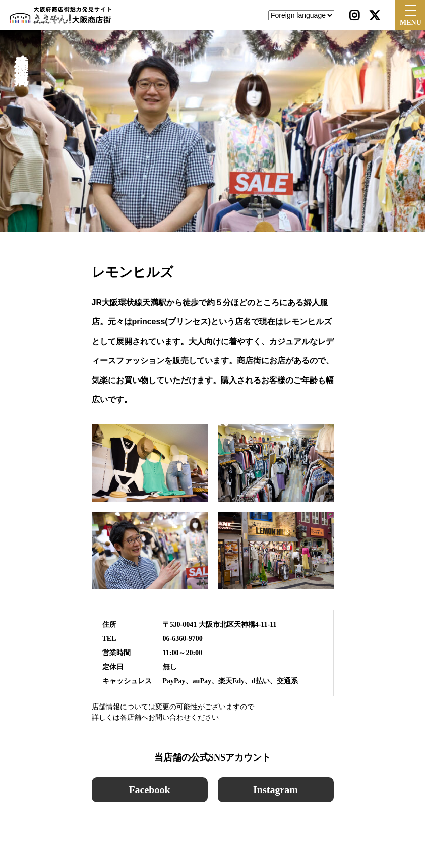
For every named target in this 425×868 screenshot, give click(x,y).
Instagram (276, 790)
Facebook (149, 790)
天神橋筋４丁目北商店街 (21, 52)
